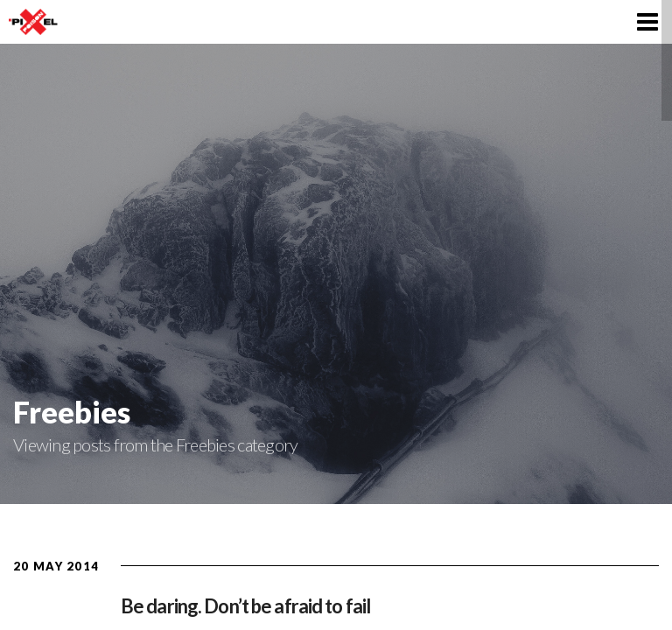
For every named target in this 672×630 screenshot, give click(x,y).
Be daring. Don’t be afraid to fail (245, 606)
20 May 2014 (56, 566)
